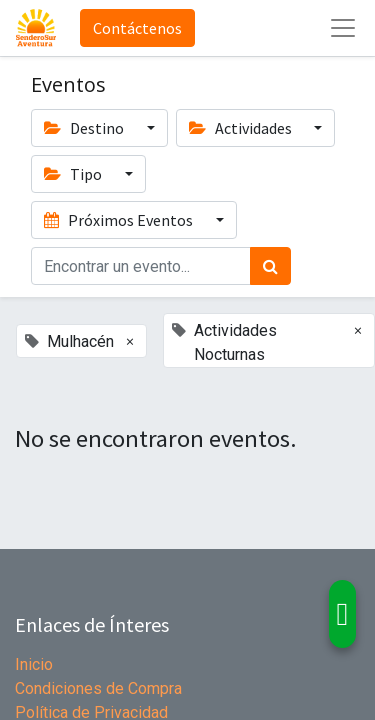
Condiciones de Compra (98, 688)
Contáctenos (137, 28)
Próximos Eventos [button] (120, 220)
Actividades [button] (242, 128)
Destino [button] (85, 128)
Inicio (34, 664)
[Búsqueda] (270, 266)
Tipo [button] (74, 174)
